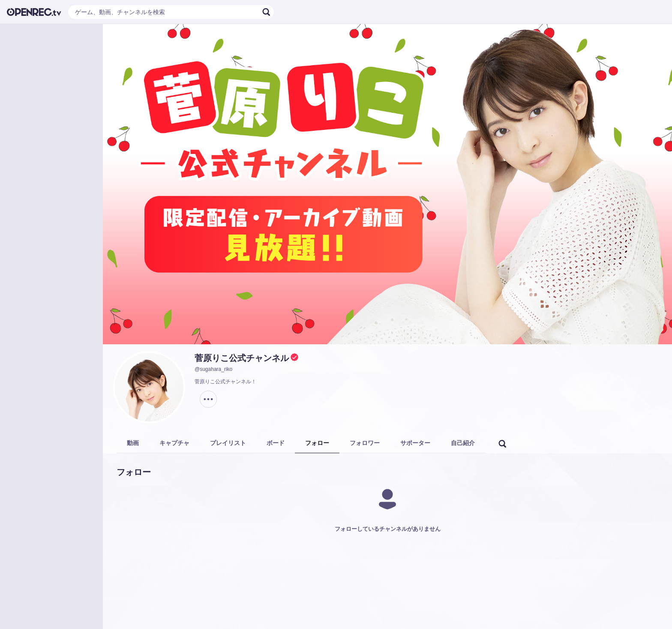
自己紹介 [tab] (463, 443)
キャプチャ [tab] (174, 443)
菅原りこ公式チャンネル (242, 358)
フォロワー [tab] (365, 443)
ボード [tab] (276, 443)
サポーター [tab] (415, 443)
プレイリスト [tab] (228, 443)
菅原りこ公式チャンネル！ (225, 382)
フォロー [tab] (317, 443)
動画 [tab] (133, 443)
